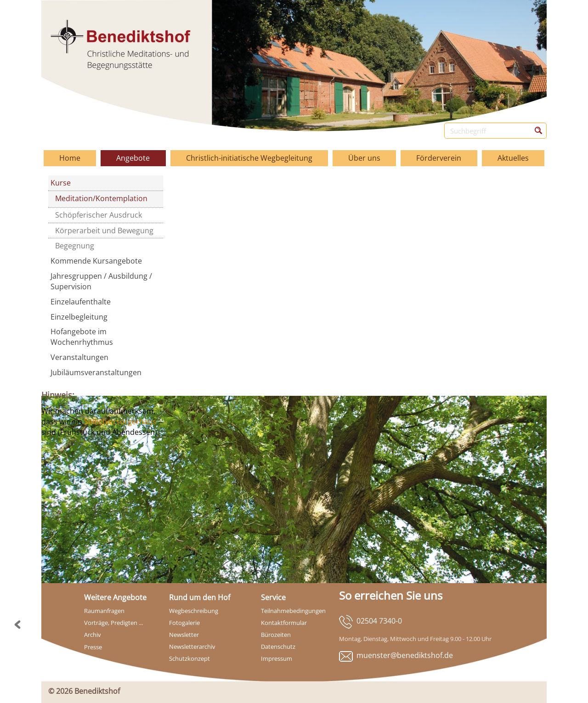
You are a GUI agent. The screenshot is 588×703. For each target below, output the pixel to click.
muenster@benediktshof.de (405, 655)
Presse (93, 647)
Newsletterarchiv (192, 647)
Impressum (277, 658)
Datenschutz (278, 647)
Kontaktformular (284, 623)
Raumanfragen (104, 611)
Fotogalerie (184, 623)
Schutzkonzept (189, 658)
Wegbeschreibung (194, 611)
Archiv (93, 635)
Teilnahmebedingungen (293, 611)
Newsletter (184, 635)
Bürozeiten (276, 635)
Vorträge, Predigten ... (113, 623)
